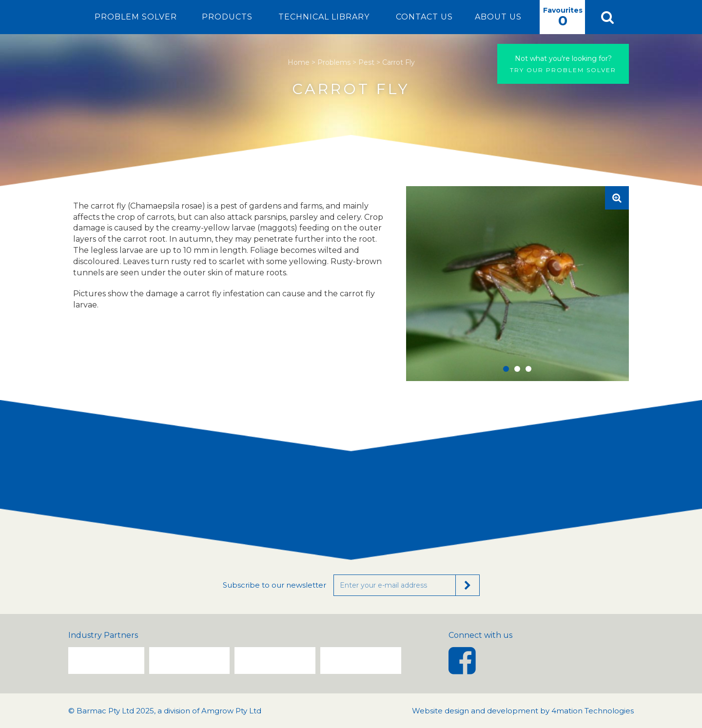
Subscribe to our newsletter (274, 585)
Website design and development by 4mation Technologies (523, 711)
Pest (366, 62)
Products (227, 17)
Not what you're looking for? (563, 58)
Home (299, 62)
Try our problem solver (563, 64)
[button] (607, 17)
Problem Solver (136, 17)
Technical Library (324, 17)
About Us (498, 17)
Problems (334, 62)
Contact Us (424, 17)
